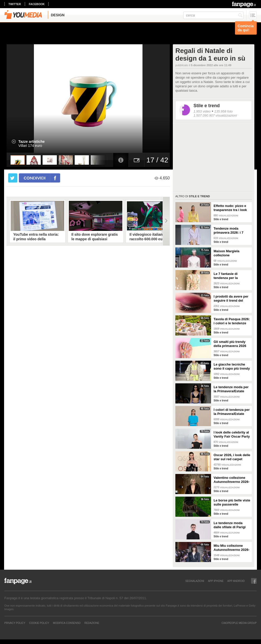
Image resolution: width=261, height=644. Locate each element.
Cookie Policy (39, 623)
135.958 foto (224, 111)
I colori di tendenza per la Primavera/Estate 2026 (232, 412)
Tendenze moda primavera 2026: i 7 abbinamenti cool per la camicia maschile (230, 231)
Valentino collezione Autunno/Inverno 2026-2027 (232, 480)
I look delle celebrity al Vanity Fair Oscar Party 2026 (232, 435)
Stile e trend (207, 106)
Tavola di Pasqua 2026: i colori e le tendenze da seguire (232, 321)
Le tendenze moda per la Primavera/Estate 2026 (231, 389)
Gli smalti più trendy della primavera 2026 (230, 344)
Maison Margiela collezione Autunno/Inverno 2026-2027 (232, 253)
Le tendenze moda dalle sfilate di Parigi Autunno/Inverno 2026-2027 (232, 525)
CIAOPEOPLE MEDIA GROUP (239, 623)
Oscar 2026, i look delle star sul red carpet (232, 457)
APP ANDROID (236, 581)
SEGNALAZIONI (195, 581)
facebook (37, 4)
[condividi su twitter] (13, 178)
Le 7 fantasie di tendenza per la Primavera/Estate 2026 (231, 276)
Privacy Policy (15, 623)
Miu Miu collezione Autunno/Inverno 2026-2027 (232, 548)
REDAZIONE (92, 623)
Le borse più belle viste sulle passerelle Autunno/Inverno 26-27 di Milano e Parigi (232, 502)
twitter (15, 4)
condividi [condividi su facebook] (35, 178)
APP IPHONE (216, 581)
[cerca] (213, 15)
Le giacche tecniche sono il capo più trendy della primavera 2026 (232, 367)
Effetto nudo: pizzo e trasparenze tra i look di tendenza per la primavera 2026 (230, 208)
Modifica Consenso (67, 623)
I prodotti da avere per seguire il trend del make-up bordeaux (231, 299)
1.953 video (202, 111)
